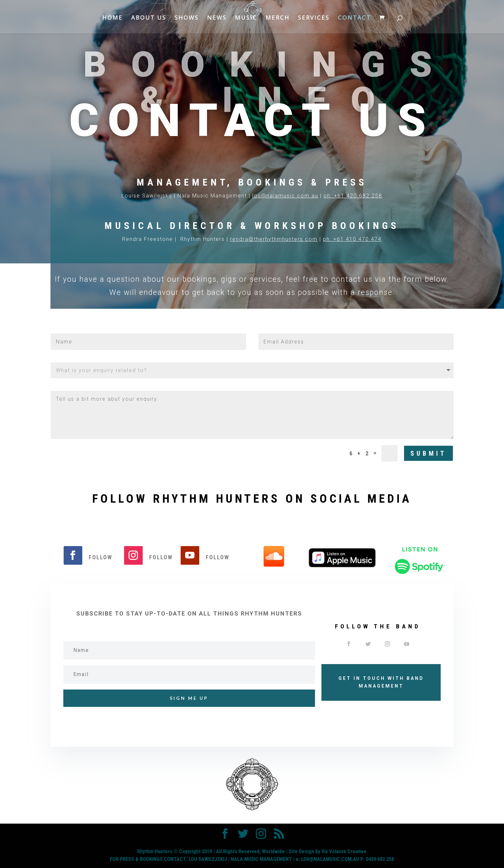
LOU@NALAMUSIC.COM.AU (330, 859)
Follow (100, 557)
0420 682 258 (380, 859)
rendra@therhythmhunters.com (274, 239)
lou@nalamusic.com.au (285, 196)
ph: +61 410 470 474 (352, 239)
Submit (428, 453)
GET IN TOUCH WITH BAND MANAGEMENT (381, 682)
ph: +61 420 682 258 (353, 196)
